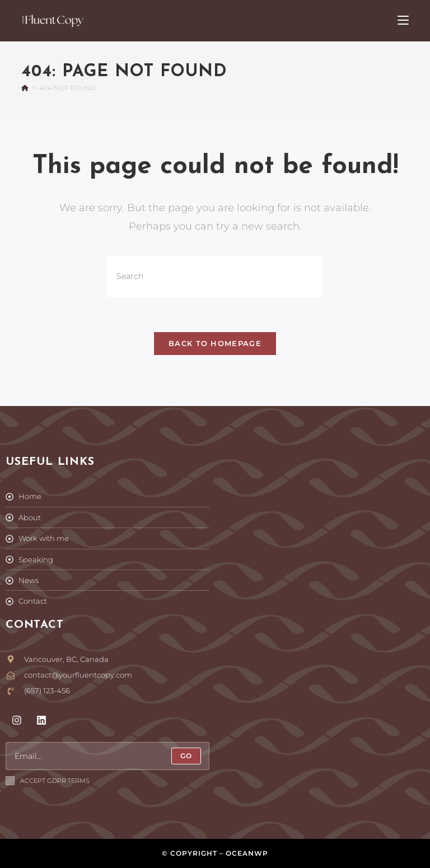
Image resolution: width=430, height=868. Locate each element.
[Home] (25, 88)
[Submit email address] (186, 756)
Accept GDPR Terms (48, 781)
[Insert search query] (215, 276)
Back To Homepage (215, 343)
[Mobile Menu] (403, 21)
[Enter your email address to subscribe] (107, 756)
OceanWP (247, 853)
